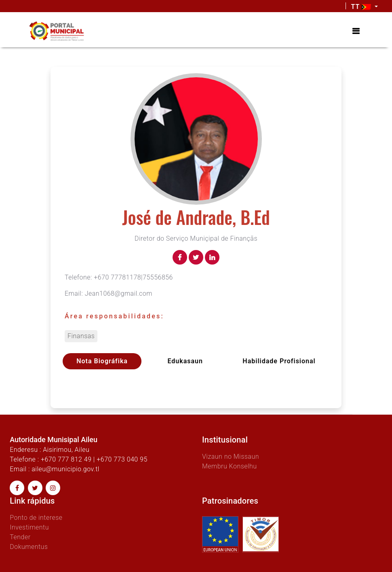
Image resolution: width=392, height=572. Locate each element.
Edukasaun (185, 361)
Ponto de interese (36, 518)
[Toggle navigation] (356, 31)
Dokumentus (29, 547)
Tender (20, 537)
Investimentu (29, 527)
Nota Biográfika (102, 361)
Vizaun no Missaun (231, 457)
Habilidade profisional (279, 361)
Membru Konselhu (230, 466)
